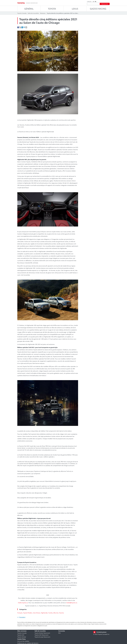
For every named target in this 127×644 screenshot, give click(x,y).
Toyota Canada (22, 633)
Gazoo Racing (98, 9)
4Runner (56, 613)
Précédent (22, 617)
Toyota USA (21, 635)
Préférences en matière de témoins (28, 643)
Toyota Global (22, 637)
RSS (59, 633)
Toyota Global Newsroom (42, 633)
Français (20, 613)
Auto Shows (36, 613)
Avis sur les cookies (23, 641)
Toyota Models (28, 613)
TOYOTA (52, 9)
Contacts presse (101, 632)
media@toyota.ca (72, 603)
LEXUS (75, 9)
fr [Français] (96, 2)
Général (29, 9)
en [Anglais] (93, 2)
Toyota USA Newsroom (42, 635)
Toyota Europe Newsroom (42, 637)
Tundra (50, 613)
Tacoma (61, 613)
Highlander (44, 613)
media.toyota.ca (23, 603)
